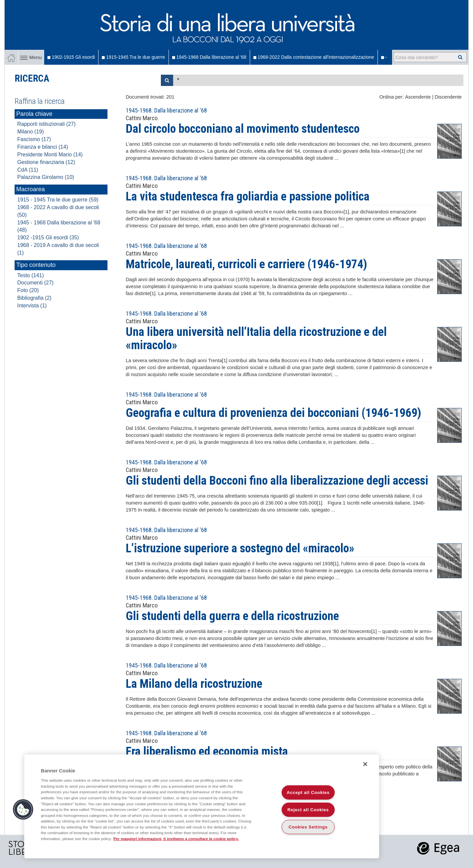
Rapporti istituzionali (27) (46, 124)
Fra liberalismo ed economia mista (207, 751)
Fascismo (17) (34, 139)
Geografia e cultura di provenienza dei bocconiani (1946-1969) (273, 413)
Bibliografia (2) (34, 298)
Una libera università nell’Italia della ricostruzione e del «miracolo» (256, 339)
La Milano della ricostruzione (194, 684)
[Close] (365, 764)
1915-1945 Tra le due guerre (133, 57)
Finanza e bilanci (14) (43, 147)
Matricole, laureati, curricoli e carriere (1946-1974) (246, 264)
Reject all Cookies (308, 810)
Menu (31, 57)
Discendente (448, 97)
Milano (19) (31, 132)
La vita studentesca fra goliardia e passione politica (248, 197)
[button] (23, 810)
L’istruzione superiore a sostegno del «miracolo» (240, 548)
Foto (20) (28, 290)
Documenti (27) (35, 283)
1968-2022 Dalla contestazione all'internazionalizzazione (314, 57)
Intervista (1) (32, 306)
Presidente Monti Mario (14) (50, 155)
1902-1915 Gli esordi (71, 57)
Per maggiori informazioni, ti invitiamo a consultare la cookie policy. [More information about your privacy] (176, 839)
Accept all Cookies (308, 792)
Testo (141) (31, 275)
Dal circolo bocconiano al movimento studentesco (243, 129)
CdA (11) (28, 170)
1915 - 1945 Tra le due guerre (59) (58, 200)
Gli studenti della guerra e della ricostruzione (232, 616)
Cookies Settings (308, 827)
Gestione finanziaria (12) (46, 162)
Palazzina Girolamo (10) (46, 177)
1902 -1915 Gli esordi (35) (48, 237)
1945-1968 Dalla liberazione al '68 (209, 57)
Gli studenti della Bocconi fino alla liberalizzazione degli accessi (277, 481)
